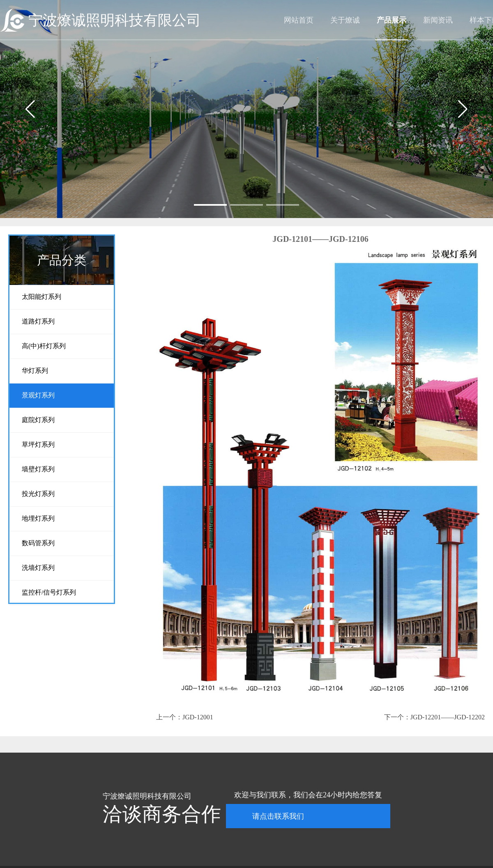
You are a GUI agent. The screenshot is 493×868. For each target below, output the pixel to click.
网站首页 (299, 20)
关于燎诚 (345, 20)
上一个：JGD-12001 (185, 717)
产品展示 (392, 20)
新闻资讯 (438, 20)
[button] (210, 205)
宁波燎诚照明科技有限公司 (115, 20)
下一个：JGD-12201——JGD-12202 (434, 717)
